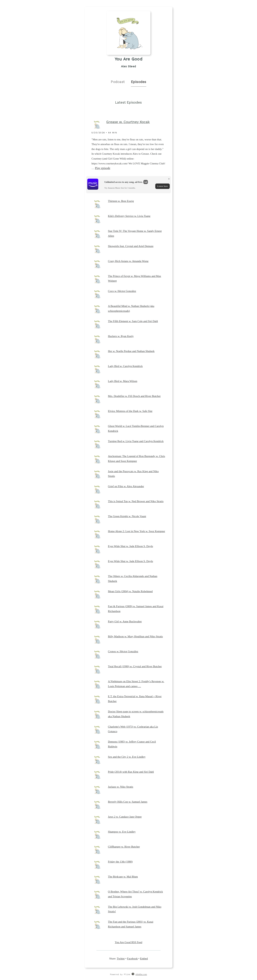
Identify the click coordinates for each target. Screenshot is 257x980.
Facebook (132, 958)
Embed (144, 958)
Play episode (103, 168)
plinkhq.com (141, 974)
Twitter (121, 958)
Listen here (162, 186)
